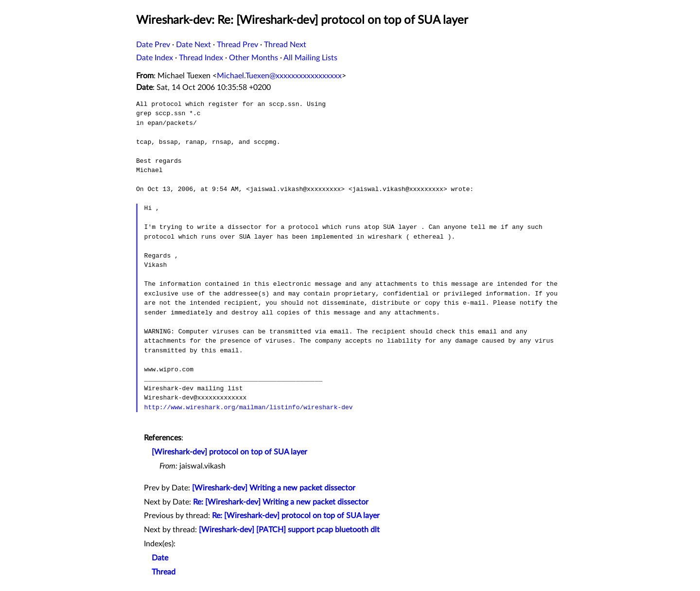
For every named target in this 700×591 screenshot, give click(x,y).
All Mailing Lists (310, 58)
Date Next (193, 45)
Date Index (155, 58)
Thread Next (285, 45)
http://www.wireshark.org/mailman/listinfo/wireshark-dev (249, 407)
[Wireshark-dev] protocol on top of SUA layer (229, 452)
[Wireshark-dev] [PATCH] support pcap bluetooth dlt (289, 530)
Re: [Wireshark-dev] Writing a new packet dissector (281, 502)
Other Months (254, 58)
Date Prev (153, 45)
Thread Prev (237, 45)
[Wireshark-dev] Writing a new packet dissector (274, 488)
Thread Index (201, 58)
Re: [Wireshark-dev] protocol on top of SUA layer (296, 516)
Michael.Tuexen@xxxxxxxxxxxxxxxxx (279, 76)
